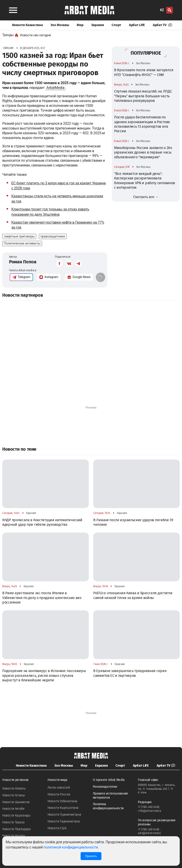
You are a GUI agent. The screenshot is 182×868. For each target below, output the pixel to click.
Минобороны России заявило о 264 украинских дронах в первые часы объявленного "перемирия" (143, 152)
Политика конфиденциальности (108, 806)
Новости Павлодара (17, 829)
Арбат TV (163, 25)
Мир (80, 25)
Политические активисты (22, 243)
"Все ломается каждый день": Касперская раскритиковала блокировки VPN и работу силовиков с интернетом (145, 181)
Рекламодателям (105, 787)
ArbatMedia (55, 88)
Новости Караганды (16, 815)
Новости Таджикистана (64, 821)
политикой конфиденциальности (71, 847)
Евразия (98, 25)
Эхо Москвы (60, 25)
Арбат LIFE (137, 25)
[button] (101, 277)
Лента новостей (59, 788)
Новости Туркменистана (64, 815)
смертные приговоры (19, 236)
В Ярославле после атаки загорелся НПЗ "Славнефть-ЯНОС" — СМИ (144, 72)
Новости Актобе (13, 809)
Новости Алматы (14, 789)
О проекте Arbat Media (109, 780)
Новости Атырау (14, 836)
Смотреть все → (146, 197)
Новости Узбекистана (62, 801)
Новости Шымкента (16, 802)
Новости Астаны (14, 795)
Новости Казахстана (27, 25)
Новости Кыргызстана (63, 808)
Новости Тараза (13, 822)
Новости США (57, 828)
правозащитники (53, 236)
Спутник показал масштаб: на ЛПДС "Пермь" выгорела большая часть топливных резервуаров (143, 96)
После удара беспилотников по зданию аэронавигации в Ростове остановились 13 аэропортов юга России (142, 124)
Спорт (116, 25)
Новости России (59, 794)
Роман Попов (23, 262)
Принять (91, 856)
